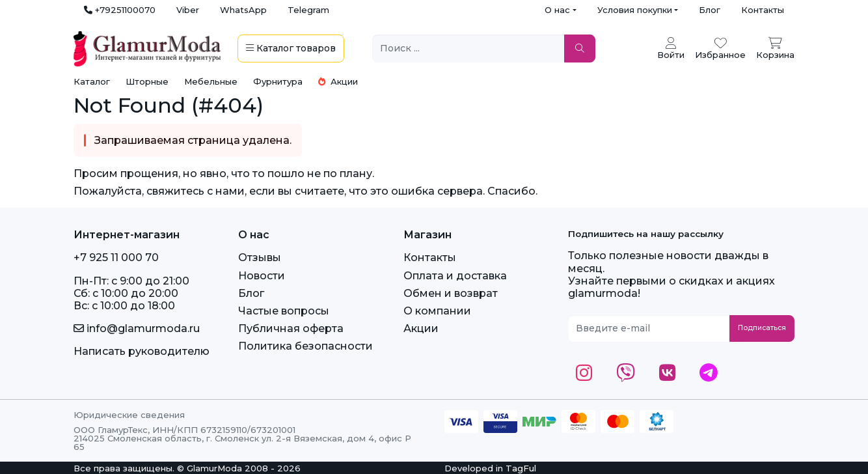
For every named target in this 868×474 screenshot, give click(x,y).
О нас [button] (557, 10)
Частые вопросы (284, 311)
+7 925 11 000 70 (116, 258)
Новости (262, 276)
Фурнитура (278, 81)
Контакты (763, 10)
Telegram (308, 10)
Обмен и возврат (451, 293)
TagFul (521, 468)
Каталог (92, 81)
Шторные (147, 81)
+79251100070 (120, 10)
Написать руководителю (142, 351)
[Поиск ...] (468, 49)
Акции (338, 81)
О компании (437, 311)
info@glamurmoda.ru (137, 328)
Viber (188, 10)
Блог (710, 10)
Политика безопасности (305, 346)
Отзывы (260, 258)
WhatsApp (243, 10)
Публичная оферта (291, 328)
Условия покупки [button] (635, 10)
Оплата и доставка (455, 276)
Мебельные (211, 81)
